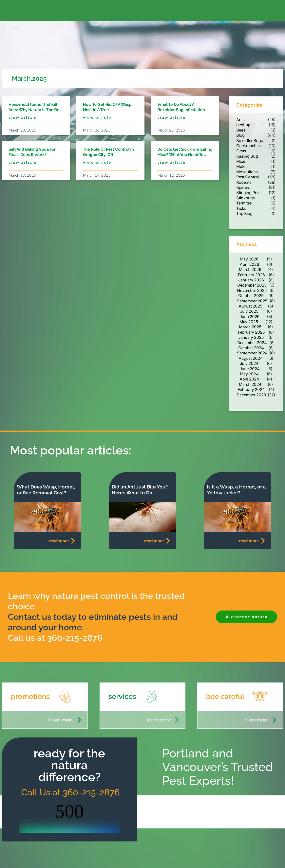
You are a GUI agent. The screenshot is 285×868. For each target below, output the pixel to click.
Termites (244, 203)
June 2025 (250, 317)
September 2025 (252, 301)
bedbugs (244, 125)
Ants (240, 120)
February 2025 (251, 332)
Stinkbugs (246, 198)
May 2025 (249, 322)
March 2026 (250, 270)
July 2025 (249, 311)
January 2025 (251, 337)
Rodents (244, 182)
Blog (240, 135)
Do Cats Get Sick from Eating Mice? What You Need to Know (185, 155)
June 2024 (250, 369)
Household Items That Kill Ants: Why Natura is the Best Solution (36, 110)
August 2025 (251, 306)
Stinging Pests (249, 193)
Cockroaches (248, 146)
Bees (241, 130)
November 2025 (252, 291)
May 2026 (249, 259)
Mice (241, 161)
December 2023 (251, 395)
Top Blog (244, 214)
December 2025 (252, 285)
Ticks (241, 208)
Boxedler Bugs (250, 141)
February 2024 (251, 390)
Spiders (243, 187)
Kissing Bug (247, 156)
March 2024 (250, 384)
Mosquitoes (247, 172)
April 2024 (249, 379)
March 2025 (250, 327)
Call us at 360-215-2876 (55, 638)
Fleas (241, 151)
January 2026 (251, 280)
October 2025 (251, 296)
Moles (242, 167)
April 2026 (249, 264)
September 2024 (252, 353)
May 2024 (249, 374)
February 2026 (251, 275)
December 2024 (252, 343)
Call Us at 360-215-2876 (69, 792)
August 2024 (251, 358)
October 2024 (251, 348)
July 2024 (249, 363)
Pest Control (248, 177)
